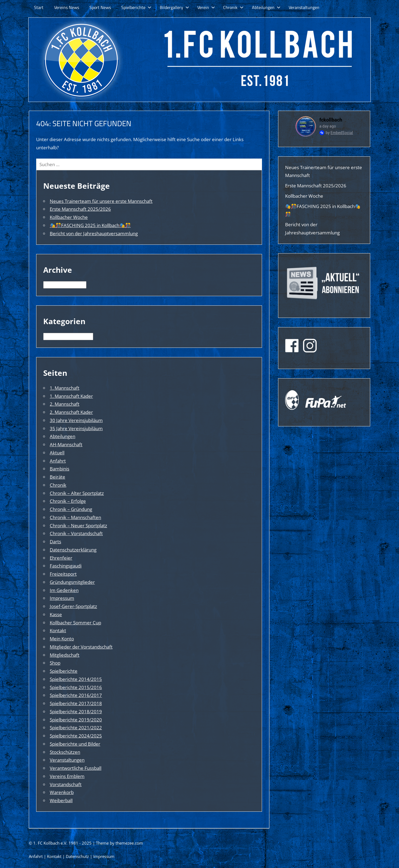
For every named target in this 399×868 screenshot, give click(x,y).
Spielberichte (136, 7)
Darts (55, 542)
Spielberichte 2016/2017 (76, 695)
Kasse (56, 614)
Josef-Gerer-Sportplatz (73, 606)
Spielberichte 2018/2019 (76, 712)
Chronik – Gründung (71, 509)
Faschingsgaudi (66, 566)
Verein (206, 7)
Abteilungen (266, 7)
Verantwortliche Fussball (76, 768)
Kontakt (58, 630)
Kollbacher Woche (69, 217)
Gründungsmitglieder (72, 582)
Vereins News (67, 7)
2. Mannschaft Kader (71, 412)
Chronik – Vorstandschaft (76, 533)
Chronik (233, 7)
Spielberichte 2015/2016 (76, 687)
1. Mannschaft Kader (71, 396)
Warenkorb (62, 792)
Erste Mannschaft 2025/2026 (80, 209)
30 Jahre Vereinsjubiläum (76, 420)
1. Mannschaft (65, 388)
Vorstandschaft (66, 784)
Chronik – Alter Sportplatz (77, 493)
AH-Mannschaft (66, 444)
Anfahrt (58, 461)
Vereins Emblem (67, 776)
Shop (55, 663)
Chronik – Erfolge (68, 501)
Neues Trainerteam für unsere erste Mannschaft (101, 201)
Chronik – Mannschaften (75, 517)
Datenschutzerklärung (73, 550)
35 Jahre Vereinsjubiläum (76, 428)
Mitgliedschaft (65, 655)
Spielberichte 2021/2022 (76, 728)
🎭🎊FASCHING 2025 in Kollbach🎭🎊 (90, 225)
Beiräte (57, 477)
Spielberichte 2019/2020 (76, 720)
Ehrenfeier (61, 558)
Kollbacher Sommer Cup (75, 623)
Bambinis (60, 469)
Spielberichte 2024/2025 (76, 736)
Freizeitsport (63, 574)
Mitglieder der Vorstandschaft (81, 647)
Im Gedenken (64, 590)
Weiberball (61, 800)
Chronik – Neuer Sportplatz (78, 526)
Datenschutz (77, 856)
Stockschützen (65, 752)
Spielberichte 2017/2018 (76, 703)
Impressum (62, 598)
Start (39, 7)
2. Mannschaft (65, 404)
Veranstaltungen (304, 7)
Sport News (100, 7)
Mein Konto (62, 639)
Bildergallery (174, 7)
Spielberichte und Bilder (75, 744)
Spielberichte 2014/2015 (76, 679)
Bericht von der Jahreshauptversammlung (94, 233)
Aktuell (57, 453)
